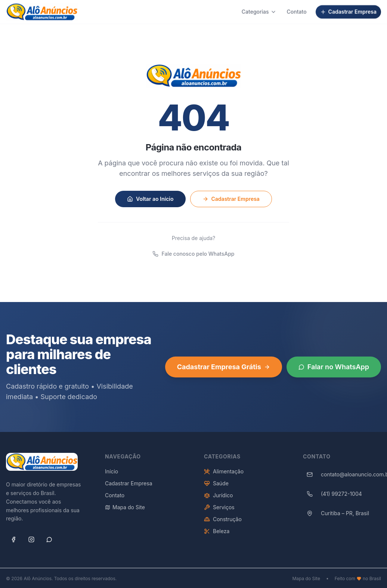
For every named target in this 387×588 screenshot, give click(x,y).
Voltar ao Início (150, 198)
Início (112, 474)
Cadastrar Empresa (348, 9)
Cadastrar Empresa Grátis (224, 370)
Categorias (259, 9)
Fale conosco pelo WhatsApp (193, 254)
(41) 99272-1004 (332, 497)
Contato (297, 9)
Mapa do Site (125, 510)
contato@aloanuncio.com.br (342, 477)
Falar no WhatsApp (334, 370)
